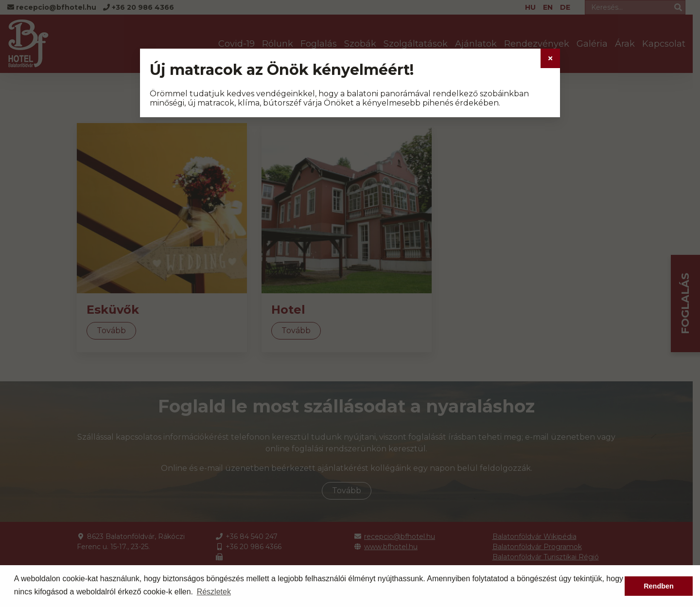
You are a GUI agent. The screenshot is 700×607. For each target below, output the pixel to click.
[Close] (550, 58)
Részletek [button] (214, 592)
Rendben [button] (659, 586)
